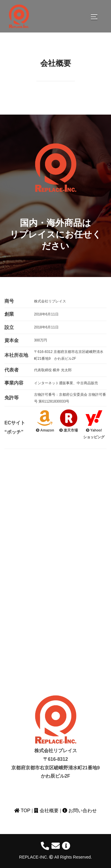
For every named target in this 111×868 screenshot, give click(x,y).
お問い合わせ (80, 811)
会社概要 (46, 811)
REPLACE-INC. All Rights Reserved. (56, 857)
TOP (22, 811)
